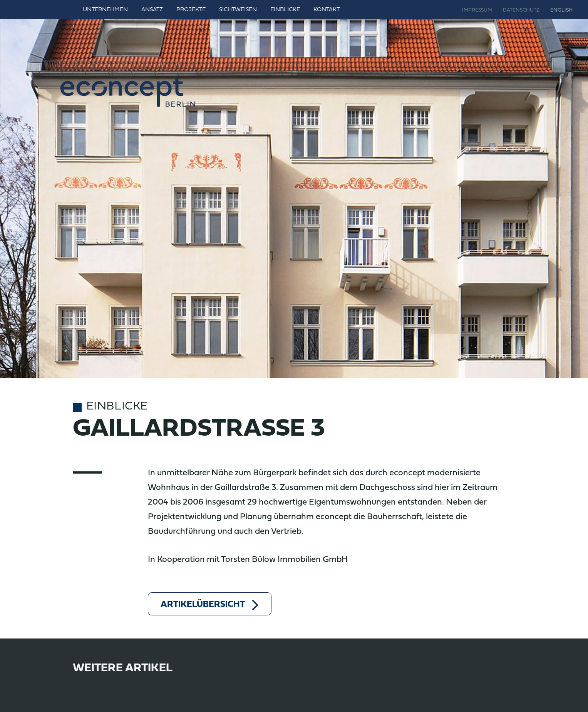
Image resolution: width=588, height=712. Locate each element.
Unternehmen (105, 10)
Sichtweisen (238, 10)
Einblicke (285, 10)
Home (66, 10)
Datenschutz (521, 10)
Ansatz (152, 10)
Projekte (191, 10)
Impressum (477, 10)
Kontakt (327, 10)
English (561, 10)
